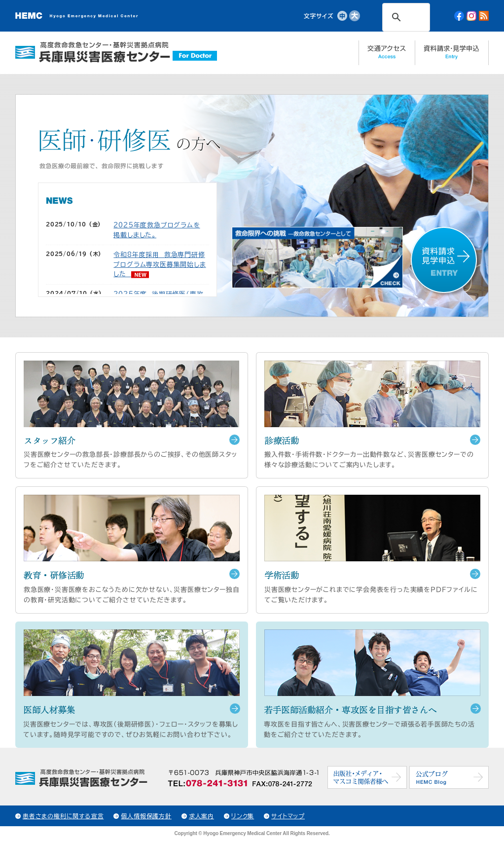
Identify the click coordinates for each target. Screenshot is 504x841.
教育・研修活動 (54, 575)
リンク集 (243, 816)
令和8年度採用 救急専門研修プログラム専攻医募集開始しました (160, 264)
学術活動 (282, 575)
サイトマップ (288, 816)
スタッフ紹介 (50, 440)
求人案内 (201, 816)
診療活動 (282, 440)
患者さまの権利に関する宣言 (63, 816)
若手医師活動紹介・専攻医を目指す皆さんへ (350, 710)
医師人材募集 (49, 710)
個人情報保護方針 (146, 816)
